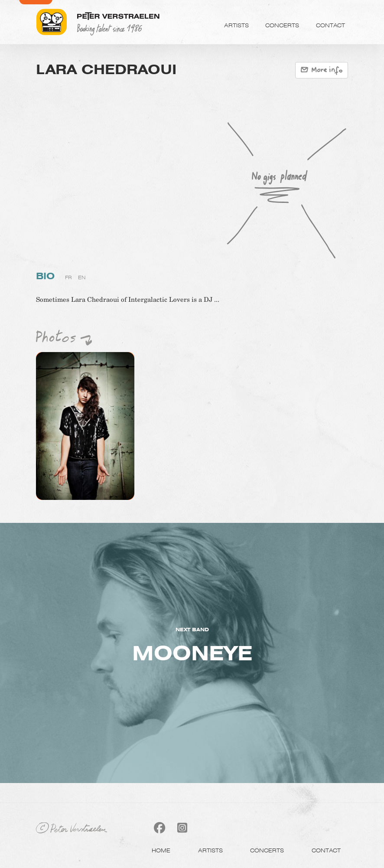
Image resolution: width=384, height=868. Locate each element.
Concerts (282, 25)
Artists (236, 25)
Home (161, 850)
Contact (330, 25)
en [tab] (82, 277)
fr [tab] (68, 277)
